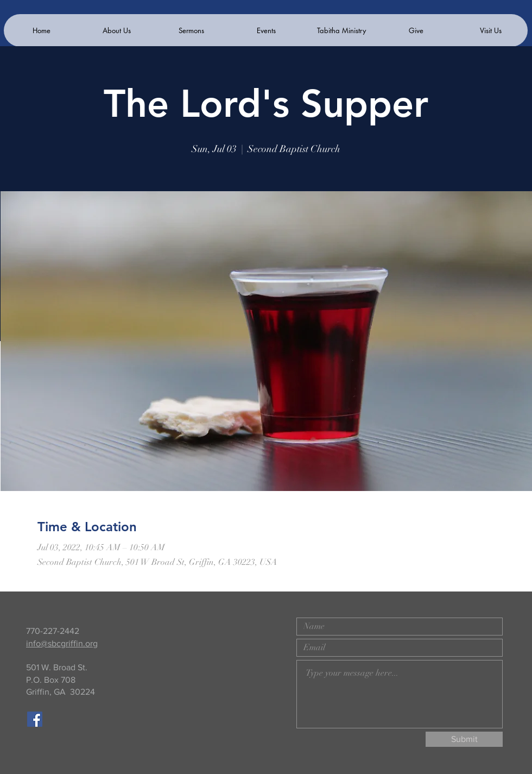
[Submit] (464, 739)
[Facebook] (35, 719)
